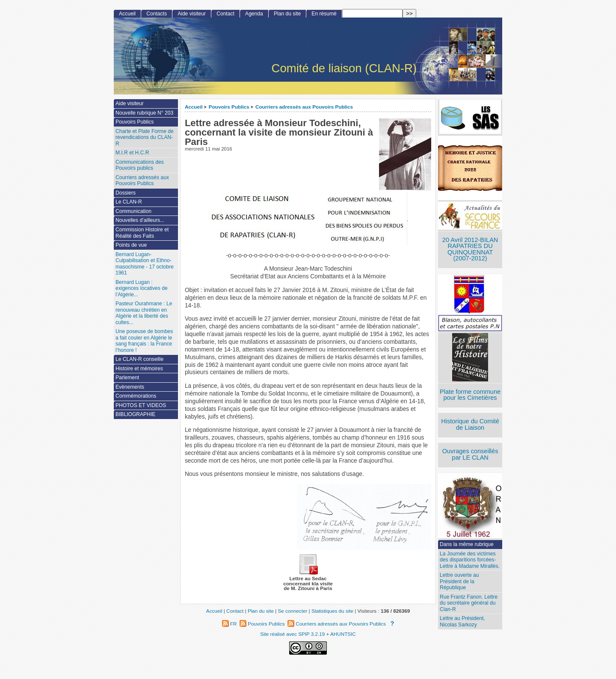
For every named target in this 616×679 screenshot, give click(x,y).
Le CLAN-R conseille (139, 359)
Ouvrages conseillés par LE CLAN (470, 454)
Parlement (127, 378)
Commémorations (136, 396)
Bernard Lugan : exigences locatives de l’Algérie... (142, 288)
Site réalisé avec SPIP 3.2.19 (292, 634)
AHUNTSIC (343, 634)
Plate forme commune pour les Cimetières (470, 395)
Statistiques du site (332, 611)
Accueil (194, 107)
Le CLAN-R (129, 202)
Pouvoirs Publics (229, 107)
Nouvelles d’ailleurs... (140, 220)
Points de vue (131, 245)
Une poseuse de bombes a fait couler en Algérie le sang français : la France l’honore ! (144, 341)
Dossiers (126, 193)
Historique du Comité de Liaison (470, 424)
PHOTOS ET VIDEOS (141, 405)
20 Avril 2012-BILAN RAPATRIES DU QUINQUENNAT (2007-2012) (470, 249)
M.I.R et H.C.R (132, 153)
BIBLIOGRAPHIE (135, 414)
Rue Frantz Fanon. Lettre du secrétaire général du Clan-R (469, 603)
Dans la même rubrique (467, 544)
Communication (133, 211)
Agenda (254, 14)
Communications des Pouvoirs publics (140, 165)
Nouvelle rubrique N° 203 (144, 113)
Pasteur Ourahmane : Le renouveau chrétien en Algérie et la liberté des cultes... (144, 313)
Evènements (130, 387)
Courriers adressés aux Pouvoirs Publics (304, 107)
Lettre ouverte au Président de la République (459, 581)
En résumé (324, 14)
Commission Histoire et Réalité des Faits (142, 233)
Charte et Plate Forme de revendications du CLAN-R (145, 137)
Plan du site (287, 14)
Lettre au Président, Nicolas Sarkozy (462, 621)
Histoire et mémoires (139, 369)
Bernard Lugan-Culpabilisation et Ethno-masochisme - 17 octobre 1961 (145, 264)
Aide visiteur (192, 14)
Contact (225, 14)
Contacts (157, 14)
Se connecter (292, 611)
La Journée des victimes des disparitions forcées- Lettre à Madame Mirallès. (470, 560)
